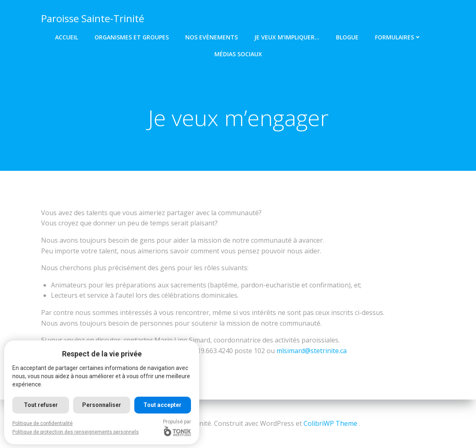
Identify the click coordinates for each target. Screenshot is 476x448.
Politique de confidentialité (43, 423)
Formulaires (398, 37)
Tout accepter (162, 405)
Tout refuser (41, 405)
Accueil (67, 37)
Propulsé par (177, 427)
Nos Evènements (212, 37)
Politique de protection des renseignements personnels (76, 432)
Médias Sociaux (238, 54)
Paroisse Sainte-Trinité (93, 18)
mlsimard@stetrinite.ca (312, 351)
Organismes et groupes (132, 37)
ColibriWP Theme (330, 423)
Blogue (347, 37)
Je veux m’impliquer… (287, 37)
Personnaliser (102, 405)
